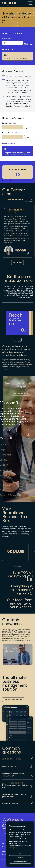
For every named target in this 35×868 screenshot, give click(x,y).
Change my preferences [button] (20, 861)
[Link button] (17, 265)
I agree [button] (20, 853)
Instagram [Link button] (6, 854)
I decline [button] (20, 857)
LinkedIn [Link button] (5, 851)
